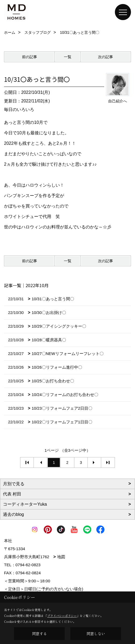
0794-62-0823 (28, 565)
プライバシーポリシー (62, 616)
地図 (61, 557)
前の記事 (30, 57)
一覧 (68, 57)
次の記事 (105, 57)
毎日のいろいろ (19, 110)
